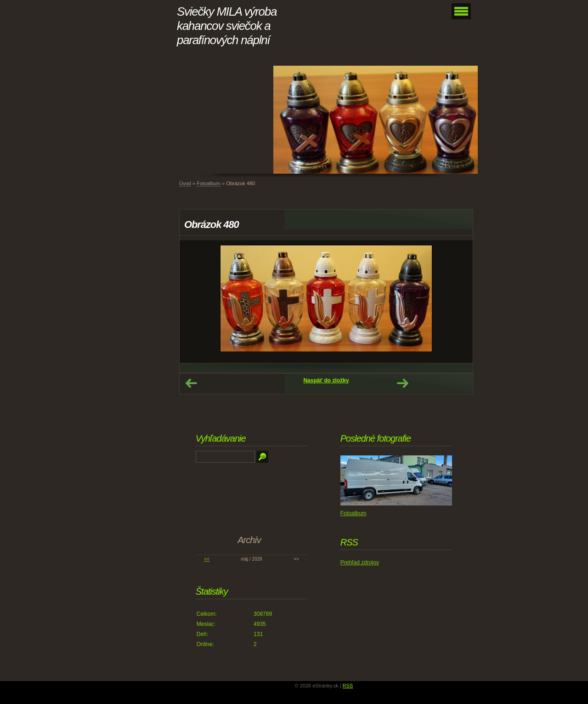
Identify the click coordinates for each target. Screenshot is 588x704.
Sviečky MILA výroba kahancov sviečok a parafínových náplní (227, 26)
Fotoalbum (209, 183)
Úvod (185, 183)
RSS (348, 686)
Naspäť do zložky (326, 380)
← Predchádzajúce (191, 383)
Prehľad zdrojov (360, 562)
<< (207, 559)
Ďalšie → (402, 383)
